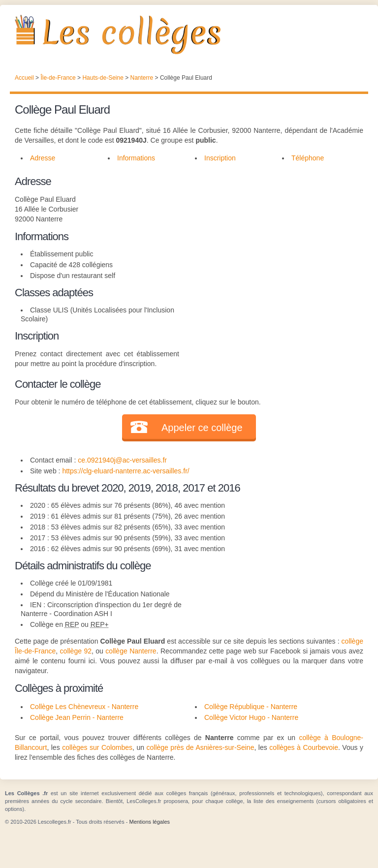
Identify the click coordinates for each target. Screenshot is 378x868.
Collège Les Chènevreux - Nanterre (84, 707)
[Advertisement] (271, 235)
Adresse (43, 158)
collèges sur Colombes (97, 747)
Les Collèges (189, 34)
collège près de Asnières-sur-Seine (200, 747)
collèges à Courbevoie (304, 747)
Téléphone (308, 158)
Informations (136, 158)
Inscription (220, 158)
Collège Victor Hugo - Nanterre (251, 717)
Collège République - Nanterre (251, 707)
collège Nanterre (131, 651)
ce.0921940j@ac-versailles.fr (122, 460)
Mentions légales (149, 822)
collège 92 (76, 651)
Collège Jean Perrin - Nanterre (77, 717)
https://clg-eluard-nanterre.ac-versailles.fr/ (126, 471)
